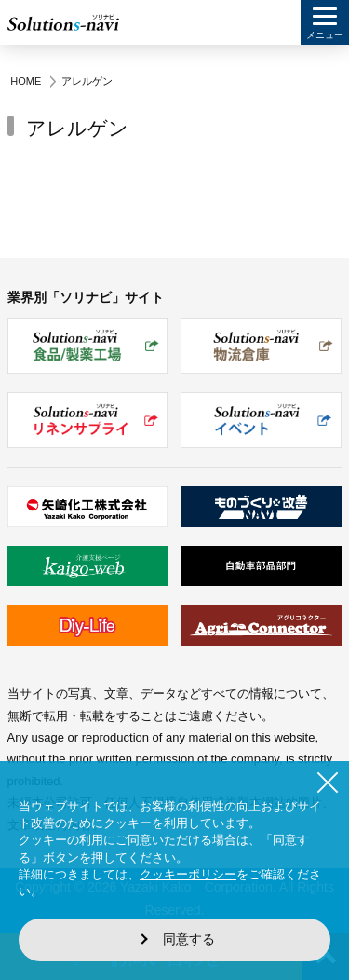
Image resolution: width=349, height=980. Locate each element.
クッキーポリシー (188, 874)
